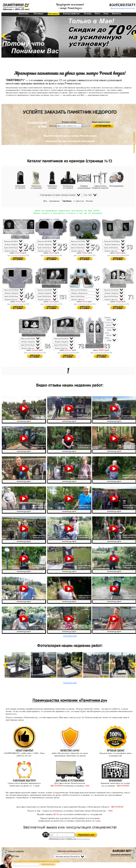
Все (45, 201)
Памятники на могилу (14, 7)
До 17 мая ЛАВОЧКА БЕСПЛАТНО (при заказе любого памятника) (37, 861)
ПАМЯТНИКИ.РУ (16, 5)
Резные (89, 201)
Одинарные (54, 201)
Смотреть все (70, 636)
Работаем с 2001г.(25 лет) (16, 9)
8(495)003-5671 (122, 852)
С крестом (79, 201)
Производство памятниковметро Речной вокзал (70, 6)
